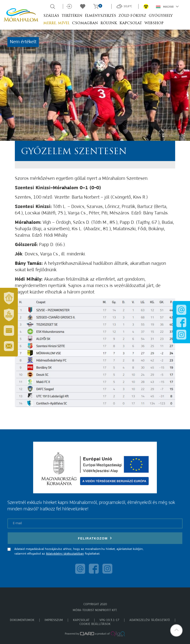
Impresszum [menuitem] (54, 620)
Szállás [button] (51, 16)
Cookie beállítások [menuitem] (95, 624)
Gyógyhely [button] (161, 16)
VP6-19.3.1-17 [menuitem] (109, 620)
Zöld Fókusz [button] (132, 16)
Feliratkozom (95, 538)
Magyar (167, 6)
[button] (176, 630)
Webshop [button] (154, 23)
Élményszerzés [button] (100, 16)
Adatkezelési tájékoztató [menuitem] (150, 620)
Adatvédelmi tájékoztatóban (65, 554)
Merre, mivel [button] (56, 23)
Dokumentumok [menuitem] (22, 620)
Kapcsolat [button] (131, 23)
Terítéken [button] (72, 16)
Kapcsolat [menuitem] (81, 620)
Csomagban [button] (85, 23)
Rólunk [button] (109, 23)
